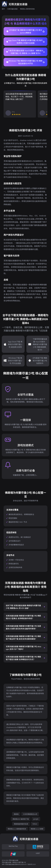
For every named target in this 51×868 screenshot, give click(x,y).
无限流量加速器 (12, 9)
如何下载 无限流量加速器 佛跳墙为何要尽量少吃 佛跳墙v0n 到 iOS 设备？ (23, 607)
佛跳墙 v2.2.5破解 (37, 829)
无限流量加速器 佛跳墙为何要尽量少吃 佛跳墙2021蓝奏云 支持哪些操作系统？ (23, 617)
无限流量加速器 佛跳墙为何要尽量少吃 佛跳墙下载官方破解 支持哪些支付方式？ (23, 658)
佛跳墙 (16, 814)
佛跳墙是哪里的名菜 (21, 824)
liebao (35, 824)
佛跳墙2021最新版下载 (21, 819)
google (36, 819)
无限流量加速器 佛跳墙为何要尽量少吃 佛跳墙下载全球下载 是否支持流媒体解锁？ (23, 638)
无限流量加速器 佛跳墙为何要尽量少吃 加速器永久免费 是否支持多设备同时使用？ (23, 627)
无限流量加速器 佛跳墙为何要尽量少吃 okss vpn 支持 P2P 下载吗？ (24, 648)
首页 (3, 9)
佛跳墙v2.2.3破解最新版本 (17, 829)
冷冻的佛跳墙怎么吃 (30, 814)
